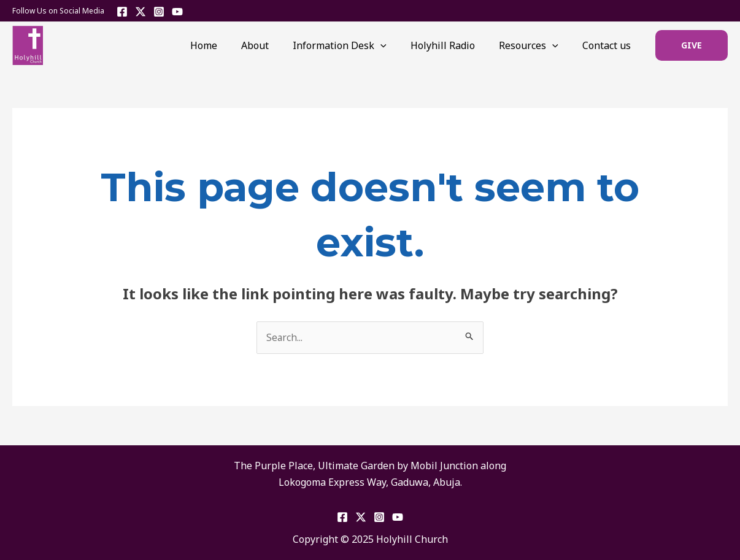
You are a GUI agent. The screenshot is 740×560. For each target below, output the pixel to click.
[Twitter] (141, 12)
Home (228, 45)
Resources (535, 45)
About (275, 45)
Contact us (609, 45)
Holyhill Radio (454, 45)
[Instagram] (159, 12)
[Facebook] (122, 12)
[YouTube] (177, 12)
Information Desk (356, 45)
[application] (396, 45)
